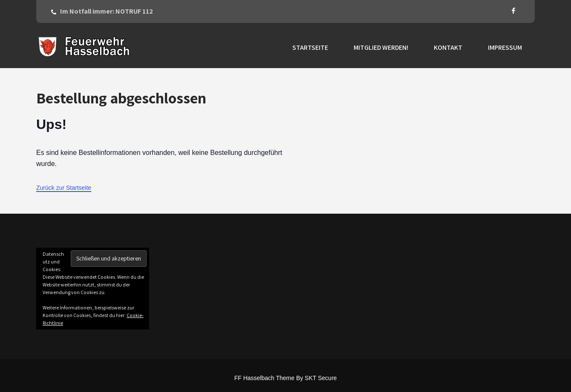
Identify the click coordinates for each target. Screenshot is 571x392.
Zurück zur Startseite (64, 188)
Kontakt (448, 47)
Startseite (310, 47)
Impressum (505, 47)
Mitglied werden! (381, 47)
